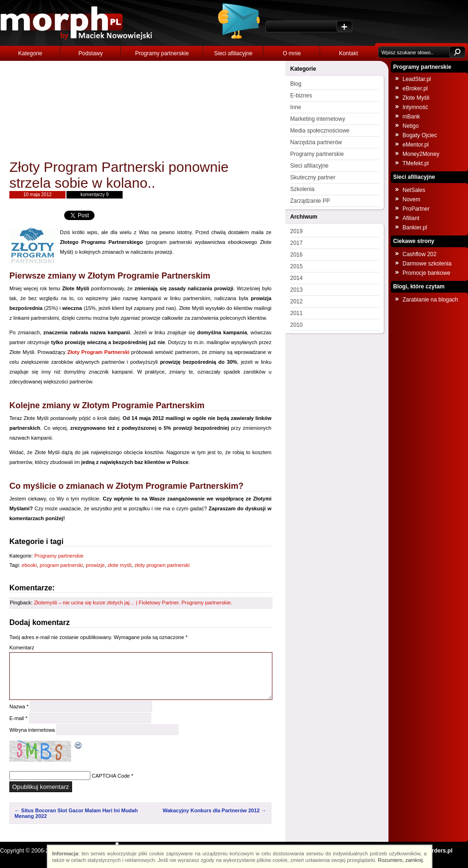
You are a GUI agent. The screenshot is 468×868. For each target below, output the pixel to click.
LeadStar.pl (417, 79)
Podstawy (90, 53)
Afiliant (411, 218)
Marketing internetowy (318, 119)
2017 (296, 243)
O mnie (292, 53)
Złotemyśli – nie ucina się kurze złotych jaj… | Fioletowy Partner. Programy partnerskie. (133, 603)
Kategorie (30, 53)
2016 (296, 255)
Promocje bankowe (426, 273)
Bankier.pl (415, 228)
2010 (296, 325)
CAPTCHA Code (111, 776)
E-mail (18, 718)
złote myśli (120, 565)
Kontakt (348, 53)
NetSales (414, 190)
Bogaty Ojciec (420, 135)
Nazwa (19, 706)
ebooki (29, 565)
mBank (411, 117)
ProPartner (416, 209)
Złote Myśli (416, 98)
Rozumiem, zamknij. (401, 860)
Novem (411, 199)
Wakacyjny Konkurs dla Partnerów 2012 (214, 810)
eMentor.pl (416, 145)
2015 (296, 266)
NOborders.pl (435, 851)
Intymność (415, 107)
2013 (296, 290)
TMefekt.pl (416, 163)
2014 (296, 278)
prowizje (95, 565)
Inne (296, 107)
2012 (296, 302)
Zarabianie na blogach (430, 300)
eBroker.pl (415, 88)
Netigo (411, 126)
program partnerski (61, 565)
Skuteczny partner (313, 177)
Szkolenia (302, 189)
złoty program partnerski (162, 565)
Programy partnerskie (162, 53)
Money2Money (421, 154)
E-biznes (301, 96)
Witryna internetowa (32, 730)
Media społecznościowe (320, 131)
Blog (296, 84)
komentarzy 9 (95, 195)
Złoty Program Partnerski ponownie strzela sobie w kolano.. (119, 175)
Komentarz (22, 647)
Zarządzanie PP (310, 201)
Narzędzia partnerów (316, 142)
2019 (296, 231)
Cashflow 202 (420, 254)
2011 (296, 313)
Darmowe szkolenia (427, 264)
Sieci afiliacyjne (233, 53)
